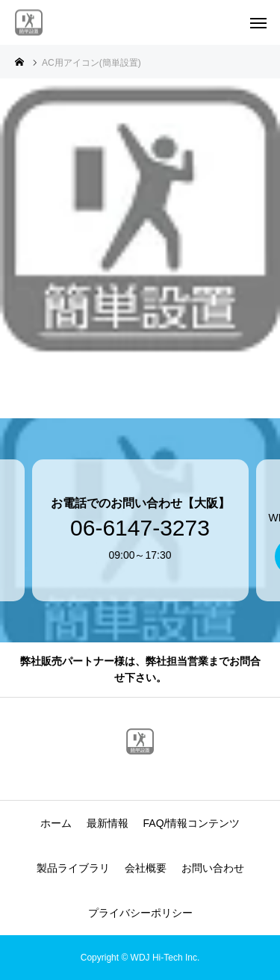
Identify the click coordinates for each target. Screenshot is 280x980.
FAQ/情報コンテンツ (192, 823)
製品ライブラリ (73, 868)
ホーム (56, 823)
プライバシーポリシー (140, 913)
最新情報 (108, 823)
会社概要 (146, 868)
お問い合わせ (213, 868)
